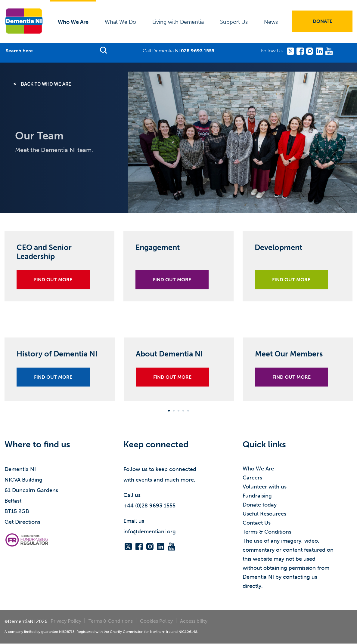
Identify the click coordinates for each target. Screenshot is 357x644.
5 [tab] (188, 411)
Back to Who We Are (46, 84)
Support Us (234, 22)
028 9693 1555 (198, 51)
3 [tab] (178, 411)
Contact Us (257, 523)
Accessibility (194, 621)
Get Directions (22, 522)
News (271, 22)
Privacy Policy (66, 621)
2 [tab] (174, 411)
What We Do (120, 22)
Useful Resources (264, 514)
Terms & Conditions (267, 532)
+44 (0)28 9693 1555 (149, 506)
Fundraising (257, 496)
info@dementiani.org (150, 532)
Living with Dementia (178, 22)
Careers (252, 478)
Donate (323, 21)
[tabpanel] (60, 374)
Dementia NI (24, 21)
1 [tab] (169, 411)
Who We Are (73, 22)
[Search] (48, 51)
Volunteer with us (265, 487)
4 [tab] (183, 411)
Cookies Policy (156, 621)
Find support (103, 50)
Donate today (260, 505)
